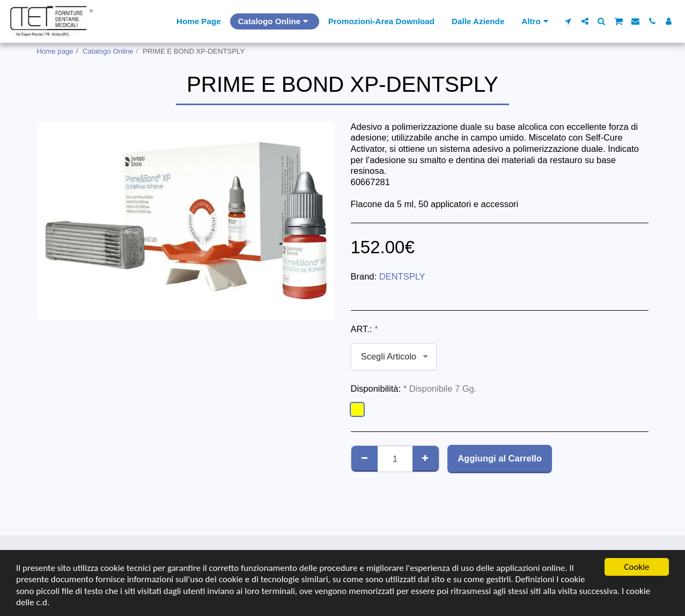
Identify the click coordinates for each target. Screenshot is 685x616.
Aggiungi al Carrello (500, 458)
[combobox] (394, 357)
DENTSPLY (402, 276)
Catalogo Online (108, 51)
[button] (568, 21)
